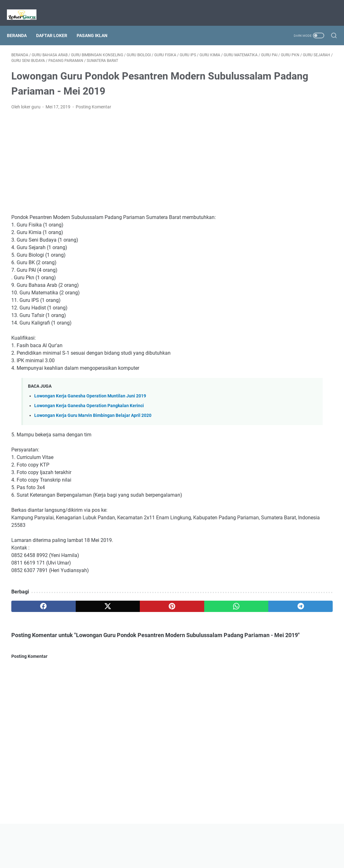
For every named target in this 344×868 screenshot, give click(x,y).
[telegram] (205, 606)
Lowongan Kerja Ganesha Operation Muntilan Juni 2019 (90, 395)
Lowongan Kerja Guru (181, 858)
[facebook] (33, 606)
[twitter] (76, 606)
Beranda (21, 25)
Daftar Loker (56, 25)
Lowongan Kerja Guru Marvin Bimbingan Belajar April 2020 (93, 415)
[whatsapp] (162, 606)
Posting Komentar (93, 106)
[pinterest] (119, 606)
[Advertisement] (119, 161)
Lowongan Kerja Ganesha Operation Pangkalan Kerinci (89, 405)
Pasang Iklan (96, 25)
